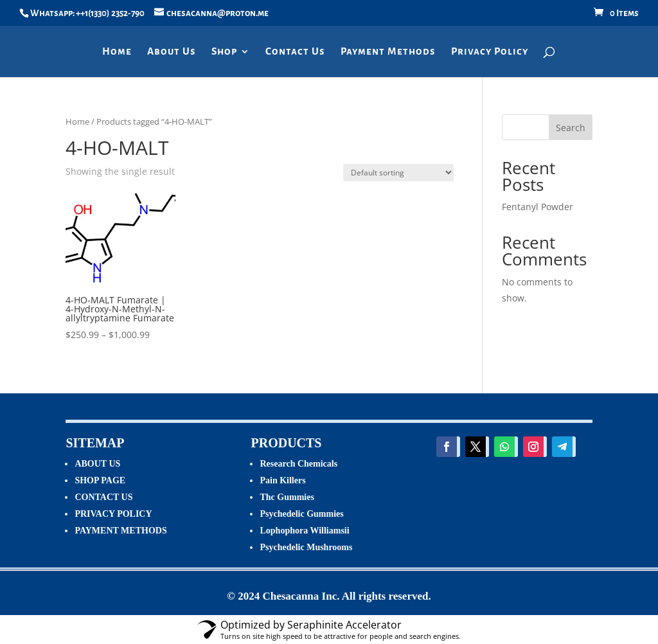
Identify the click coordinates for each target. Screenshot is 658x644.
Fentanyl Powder (538, 207)
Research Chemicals (298, 464)
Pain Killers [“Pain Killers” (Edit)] (282, 480)
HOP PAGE (102, 480)
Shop (224, 52)
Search (571, 128)
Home (117, 52)
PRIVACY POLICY (113, 514)
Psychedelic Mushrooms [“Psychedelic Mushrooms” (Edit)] (306, 547)
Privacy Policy (490, 52)
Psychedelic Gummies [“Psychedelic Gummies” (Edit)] (301, 514)
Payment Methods (388, 52)
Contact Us (295, 52)
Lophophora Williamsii (304, 531)
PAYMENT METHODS (120, 531)
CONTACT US (103, 497)
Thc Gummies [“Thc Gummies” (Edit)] (287, 497)
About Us (172, 52)
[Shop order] (398, 173)
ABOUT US (97, 464)
